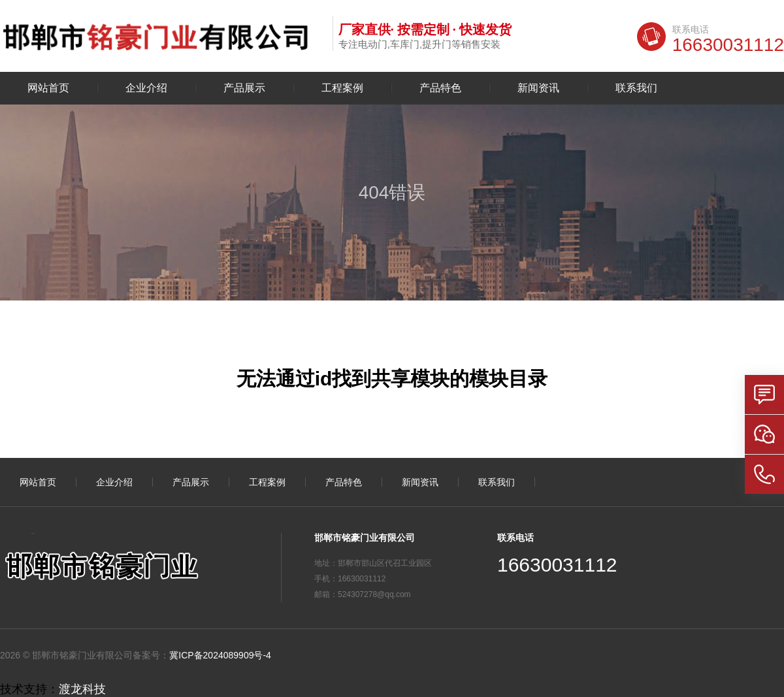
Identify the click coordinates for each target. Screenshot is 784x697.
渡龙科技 (82, 689)
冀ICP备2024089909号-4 (220, 655)
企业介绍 (146, 88)
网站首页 (48, 88)
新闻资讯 (538, 88)
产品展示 (244, 88)
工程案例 (342, 88)
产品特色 (440, 88)
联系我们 (636, 88)
